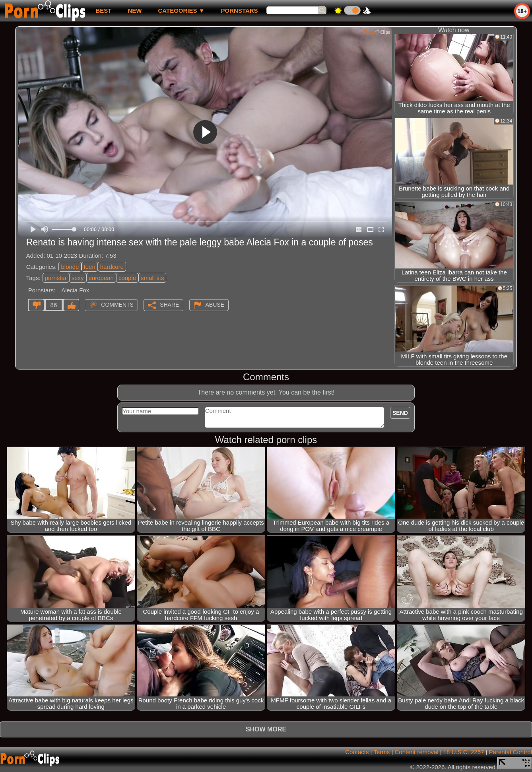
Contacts (357, 752)
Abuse (215, 305)
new (135, 11)
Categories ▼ (181, 11)
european (101, 278)
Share (169, 305)
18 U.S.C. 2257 (464, 752)
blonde (70, 267)
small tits (152, 278)
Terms (382, 752)
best (103, 11)
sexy (78, 278)
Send (400, 413)
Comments (117, 305)
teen (90, 267)
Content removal (416, 752)
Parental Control (511, 752)
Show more (266, 729)
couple (127, 278)
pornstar (56, 278)
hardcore (112, 267)
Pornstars (240, 11)
